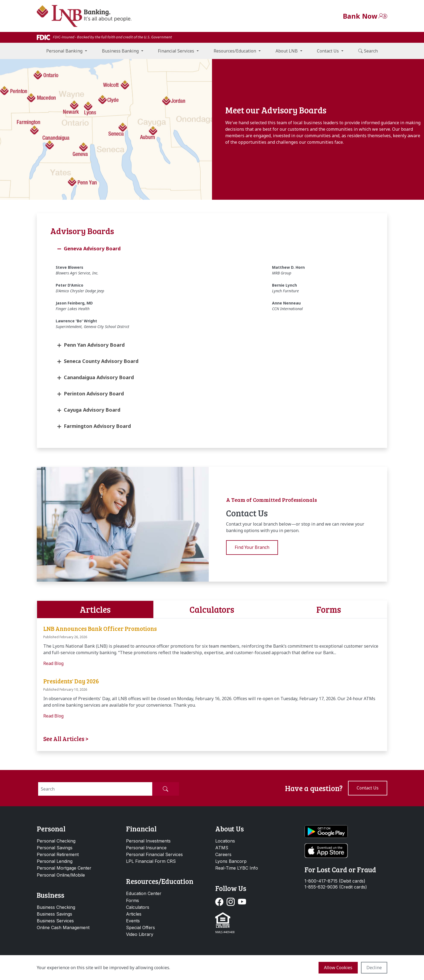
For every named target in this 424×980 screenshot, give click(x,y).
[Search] (95, 789)
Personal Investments (148, 841)
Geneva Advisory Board (92, 248)
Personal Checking (56, 841)
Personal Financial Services (154, 854)
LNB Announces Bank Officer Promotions (100, 628)
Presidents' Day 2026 (71, 681)
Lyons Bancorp (231, 861)
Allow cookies (338, 968)
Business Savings (54, 914)
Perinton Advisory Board (94, 394)
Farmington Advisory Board (97, 426)
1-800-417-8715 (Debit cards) (335, 881)
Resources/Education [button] (235, 51)
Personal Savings (55, 848)
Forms (132, 900)
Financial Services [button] (176, 51)
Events (133, 921)
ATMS (222, 848)
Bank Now (360, 16)
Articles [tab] (95, 609)
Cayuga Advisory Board (92, 410)
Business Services (55, 921)
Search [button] (368, 51)
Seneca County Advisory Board (101, 361)
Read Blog (53, 663)
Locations (225, 841)
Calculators (138, 907)
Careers (223, 854)
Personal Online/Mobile (61, 875)
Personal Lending (55, 861)
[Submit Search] (165, 789)
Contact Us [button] (328, 51)
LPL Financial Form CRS (151, 861)
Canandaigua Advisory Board (99, 377)
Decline (374, 968)
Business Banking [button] (120, 51)
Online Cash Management (63, 927)
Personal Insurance (146, 848)
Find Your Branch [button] (252, 547)
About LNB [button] (287, 51)
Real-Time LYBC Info (237, 868)
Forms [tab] (329, 609)
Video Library (140, 934)
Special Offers (140, 927)
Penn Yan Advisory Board (94, 345)
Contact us (368, 788)
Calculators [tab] (212, 609)
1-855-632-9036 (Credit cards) (336, 887)
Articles (134, 914)
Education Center (144, 893)
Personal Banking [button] (64, 51)
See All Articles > (66, 739)
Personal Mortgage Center (64, 868)
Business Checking (56, 907)
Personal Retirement (58, 854)
